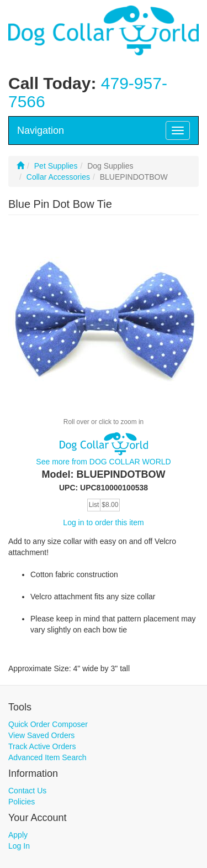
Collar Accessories (58, 177)
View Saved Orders (41, 735)
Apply (18, 835)
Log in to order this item (103, 522)
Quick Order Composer (48, 724)
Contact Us (27, 791)
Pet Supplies (56, 166)
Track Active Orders (42, 746)
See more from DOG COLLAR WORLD (103, 462)
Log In (19, 846)
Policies (22, 802)
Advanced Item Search (47, 757)
